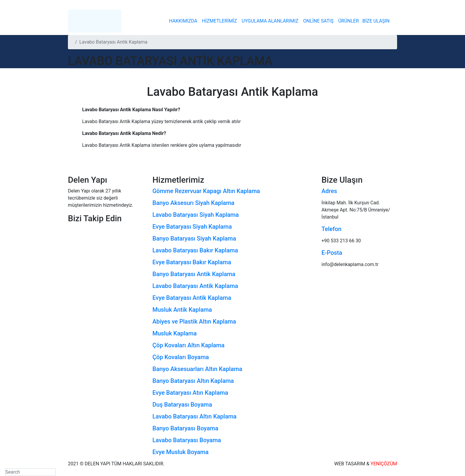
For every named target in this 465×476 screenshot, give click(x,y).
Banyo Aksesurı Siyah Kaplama (193, 203)
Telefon (331, 229)
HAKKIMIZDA (183, 21)
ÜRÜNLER (348, 21)
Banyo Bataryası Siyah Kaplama (194, 238)
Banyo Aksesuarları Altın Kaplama (197, 369)
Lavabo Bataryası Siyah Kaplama (196, 215)
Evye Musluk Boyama (180, 452)
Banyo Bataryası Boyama (185, 428)
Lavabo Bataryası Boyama (187, 440)
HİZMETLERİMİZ (219, 21)
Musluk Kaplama (175, 333)
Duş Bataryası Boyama (182, 405)
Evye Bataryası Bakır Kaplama (192, 262)
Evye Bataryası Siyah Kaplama (192, 227)
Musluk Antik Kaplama (182, 310)
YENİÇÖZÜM (384, 464)
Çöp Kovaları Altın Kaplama (188, 345)
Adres (329, 191)
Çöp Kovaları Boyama (181, 357)
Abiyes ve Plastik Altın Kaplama (194, 321)
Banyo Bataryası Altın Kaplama (193, 381)
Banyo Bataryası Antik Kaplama (194, 274)
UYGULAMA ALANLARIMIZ (270, 21)
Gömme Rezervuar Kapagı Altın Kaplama (206, 191)
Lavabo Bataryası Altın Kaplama (195, 416)
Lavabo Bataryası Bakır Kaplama (195, 250)
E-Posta (332, 253)
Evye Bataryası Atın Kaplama (190, 393)
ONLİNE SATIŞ (318, 21)
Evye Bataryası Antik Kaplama (192, 298)
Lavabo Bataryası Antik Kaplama (195, 286)
